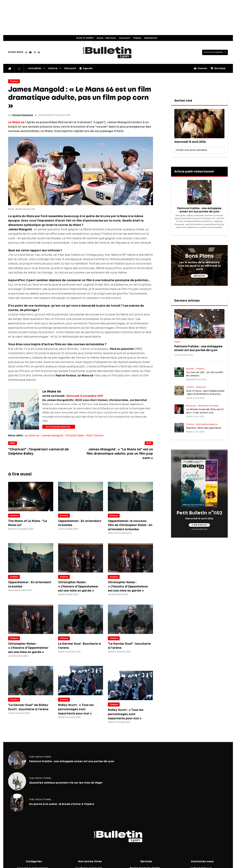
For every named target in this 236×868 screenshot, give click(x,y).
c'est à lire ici (199, 525)
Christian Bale (75, 436)
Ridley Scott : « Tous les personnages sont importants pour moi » (76, 709)
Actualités (35, 68)
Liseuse (200, 68)
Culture (53, 68)
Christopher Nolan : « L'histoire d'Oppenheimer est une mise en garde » (78, 587)
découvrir (199, 276)
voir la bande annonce (58, 427)
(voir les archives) (199, 529)
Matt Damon (95, 436)
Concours (125, 38)
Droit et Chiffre (85, 38)
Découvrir (70, 68)
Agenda (86, 68)
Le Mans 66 (32, 436)
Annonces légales (214, 52)
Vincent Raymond (23, 115)
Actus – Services (106, 38)
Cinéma (14, 81)
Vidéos (137, 38)
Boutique (218, 68)
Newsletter (151, 38)
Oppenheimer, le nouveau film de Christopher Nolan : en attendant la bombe (130, 525)
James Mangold (52, 436)
